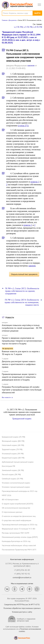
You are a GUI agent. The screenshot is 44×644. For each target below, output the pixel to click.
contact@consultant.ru (22, 577)
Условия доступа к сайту (22, 612)
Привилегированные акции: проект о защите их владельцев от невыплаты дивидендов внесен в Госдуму (19, 377)
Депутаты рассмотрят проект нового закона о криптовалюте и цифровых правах (19, 364)
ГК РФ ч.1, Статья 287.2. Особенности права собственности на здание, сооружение (22, 291)
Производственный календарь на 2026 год (20, 525)
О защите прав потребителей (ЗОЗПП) (17, 504)
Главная (5, 20)
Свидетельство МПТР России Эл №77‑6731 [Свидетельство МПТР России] (22, 604)
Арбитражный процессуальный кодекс (18, 462)
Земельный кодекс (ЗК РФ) (13, 470)
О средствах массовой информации (17, 520)
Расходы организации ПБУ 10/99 (16, 533)
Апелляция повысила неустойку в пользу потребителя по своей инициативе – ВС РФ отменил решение (22, 328)
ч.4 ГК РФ (38, 27)
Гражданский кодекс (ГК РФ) (13, 437)
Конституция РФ (8, 466)
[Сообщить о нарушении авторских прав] (22, 619)
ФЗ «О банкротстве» (10, 499)
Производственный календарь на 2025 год (20, 491)
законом (31, 66)
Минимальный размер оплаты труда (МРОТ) (20, 537)
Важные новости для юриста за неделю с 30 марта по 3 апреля (21, 353)
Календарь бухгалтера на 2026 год (16, 541)
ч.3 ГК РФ (28, 27)
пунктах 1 (35, 182)
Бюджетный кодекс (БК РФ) (13, 458)
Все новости (6, 397)
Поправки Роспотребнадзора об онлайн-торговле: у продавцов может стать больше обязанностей (22, 390)
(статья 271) (23, 126)
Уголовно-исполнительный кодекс (16, 483)
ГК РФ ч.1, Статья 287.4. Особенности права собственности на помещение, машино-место (22, 302)
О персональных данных (12, 512)
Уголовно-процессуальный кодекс (16, 487)
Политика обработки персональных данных (22, 608)
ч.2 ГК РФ (18, 27)
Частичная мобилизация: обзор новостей (19, 545)
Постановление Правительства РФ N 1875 (19, 550)
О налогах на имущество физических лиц (19, 516)
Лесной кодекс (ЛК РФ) (11, 474)
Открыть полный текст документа (24, 274)
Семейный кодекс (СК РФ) (12, 479)
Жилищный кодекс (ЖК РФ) (13, 441)
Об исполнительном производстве (16, 508)
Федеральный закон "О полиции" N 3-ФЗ (19, 529)
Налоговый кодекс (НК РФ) (13, 445)
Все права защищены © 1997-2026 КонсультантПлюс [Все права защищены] (22, 600)
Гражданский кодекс (22, 419)
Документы (13, 20)
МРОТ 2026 (7, 495)
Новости (10, 317)
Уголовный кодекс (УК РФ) (13, 454)
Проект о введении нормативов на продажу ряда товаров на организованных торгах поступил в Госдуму (22, 341)
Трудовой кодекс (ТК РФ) (12, 449)
